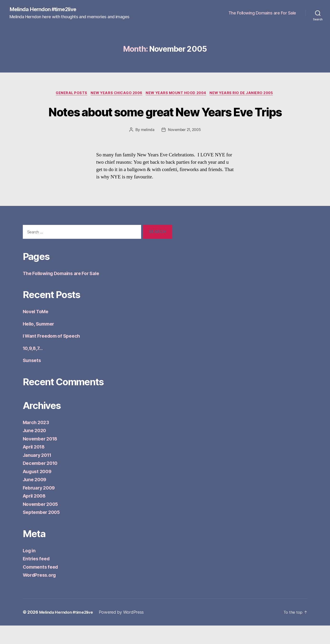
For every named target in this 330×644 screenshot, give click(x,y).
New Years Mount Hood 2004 (178, 94)
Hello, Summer (40, 342)
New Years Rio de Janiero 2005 (246, 94)
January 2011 (39, 474)
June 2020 (36, 449)
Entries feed (37, 577)
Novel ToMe (37, 330)
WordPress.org (41, 593)
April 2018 (35, 465)
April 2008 (35, 514)
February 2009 (40, 506)
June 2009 (36, 498)
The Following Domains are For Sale (262, 13)
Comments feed (42, 585)
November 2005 (42, 523)
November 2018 (42, 457)
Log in (30, 569)
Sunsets (33, 379)
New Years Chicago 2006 (115, 94)
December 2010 (42, 482)
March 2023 (37, 441)
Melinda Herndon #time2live (46, 9)
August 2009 (39, 490)
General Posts (68, 94)
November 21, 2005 (184, 148)
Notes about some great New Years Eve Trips (165, 121)
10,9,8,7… (34, 367)
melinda (147, 148)
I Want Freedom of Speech (54, 354)
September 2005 (43, 531)
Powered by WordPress (125, 631)
